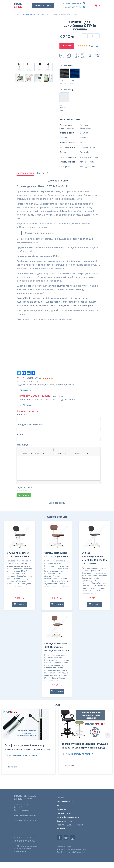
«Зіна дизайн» (75, 849)
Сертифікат (83, 56)
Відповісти (25, 390)
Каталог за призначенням (33, 14)
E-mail (20, 435)
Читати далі (12, 767)
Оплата (69, 56)
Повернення (76, 56)
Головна (17, 14)
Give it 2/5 (20, 491)
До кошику (67, 46)
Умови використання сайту (25, 820)
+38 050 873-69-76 (72, 4)
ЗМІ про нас (62, 809)
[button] (19, 450)
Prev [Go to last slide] (6, 735)
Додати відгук (24, 495)
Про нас (60, 798)
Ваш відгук (23, 445)
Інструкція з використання (98, 56)
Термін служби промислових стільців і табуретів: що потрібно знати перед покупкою (85, 746)
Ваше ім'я (22, 414)
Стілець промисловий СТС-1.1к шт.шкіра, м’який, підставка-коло (57, 647)
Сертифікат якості (65, 813)
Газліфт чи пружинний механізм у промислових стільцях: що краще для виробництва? (27, 748)
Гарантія (91, 56)
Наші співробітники (65, 802)
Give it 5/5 (26, 491)
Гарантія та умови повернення (70, 825)
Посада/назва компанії (29, 425)
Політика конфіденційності (25, 816)
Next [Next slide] (108, 735)
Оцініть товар (24, 487)
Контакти (61, 829)
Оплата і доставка (65, 821)
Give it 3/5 (22, 491)
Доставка (62, 56)
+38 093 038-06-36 (72, 7)
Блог (57, 705)
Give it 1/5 (18, 491)
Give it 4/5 (24, 491)
